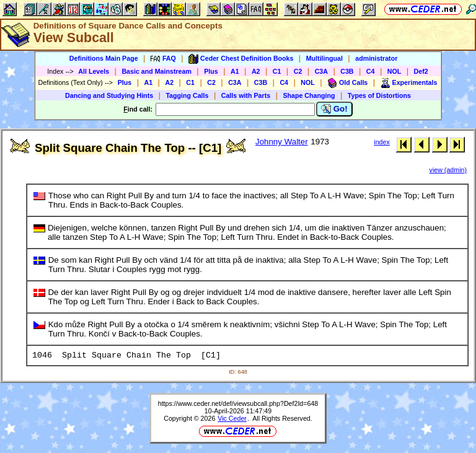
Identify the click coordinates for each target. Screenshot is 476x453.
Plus (211, 71)
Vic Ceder (232, 418)
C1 (277, 71)
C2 (298, 71)
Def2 (421, 71)
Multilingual (324, 58)
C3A (321, 71)
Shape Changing (309, 95)
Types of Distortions (379, 95)
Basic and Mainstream (156, 71)
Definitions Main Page (104, 58)
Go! (334, 109)
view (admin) (448, 170)
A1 (235, 71)
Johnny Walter (282, 142)
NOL (394, 71)
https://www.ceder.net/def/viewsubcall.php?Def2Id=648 (238, 403)
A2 (256, 71)
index (381, 142)
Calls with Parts (246, 95)
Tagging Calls (187, 95)
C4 (371, 71)
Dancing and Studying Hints (109, 95)
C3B (347, 71)
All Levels (94, 71)
